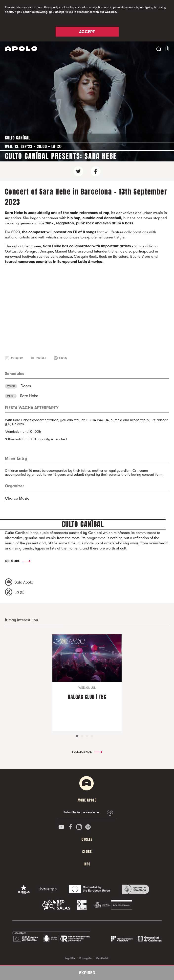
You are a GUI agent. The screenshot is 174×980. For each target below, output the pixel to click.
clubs (87, 852)
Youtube (41, 358)
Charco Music (17, 498)
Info (87, 864)
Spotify (63, 358)
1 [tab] (77, 736)
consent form (152, 474)
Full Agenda (87, 752)
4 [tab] (92, 736)
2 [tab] (82, 736)
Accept (87, 32)
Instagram (17, 358)
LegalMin (70, 958)
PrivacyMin (86, 958)
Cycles (87, 839)
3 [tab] (87, 736)
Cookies (110, 12)
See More (17, 561)
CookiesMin (103, 958)
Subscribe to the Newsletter (81, 812)
